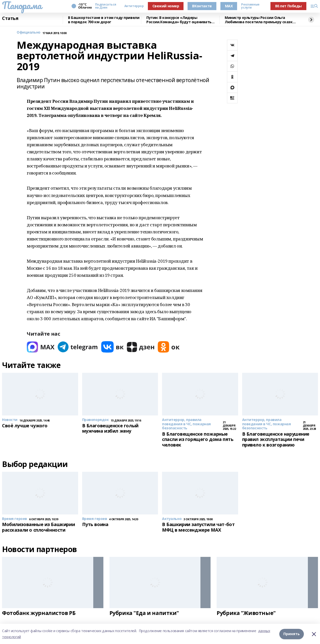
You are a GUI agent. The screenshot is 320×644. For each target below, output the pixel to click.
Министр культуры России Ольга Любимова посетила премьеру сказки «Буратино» (260, 20)
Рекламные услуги (250, 6)
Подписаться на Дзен (106, 6)
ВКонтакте (202, 6)
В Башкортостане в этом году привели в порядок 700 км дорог (104, 20)
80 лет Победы (288, 6)
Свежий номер (166, 6)
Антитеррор (134, 6)
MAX (229, 6)
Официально (29, 32)
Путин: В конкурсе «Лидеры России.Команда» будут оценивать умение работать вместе (179, 20)
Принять (292, 634)
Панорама (22, 5)
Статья (10, 18)
